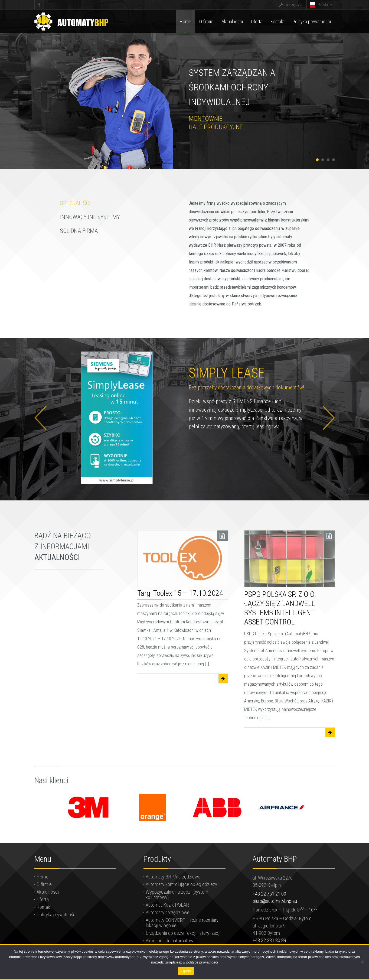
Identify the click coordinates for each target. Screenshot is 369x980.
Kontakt (44, 907)
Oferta (43, 899)
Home (43, 877)
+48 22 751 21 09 (269, 894)
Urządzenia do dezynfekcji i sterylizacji (183, 933)
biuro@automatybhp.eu (275, 901)
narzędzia (294, 5)
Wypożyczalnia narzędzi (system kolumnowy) (177, 895)
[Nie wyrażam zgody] (362, 962)
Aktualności (48, 892)
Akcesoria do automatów (169, 941)
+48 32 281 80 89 (269, 940)
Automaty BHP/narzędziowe (173, 877)
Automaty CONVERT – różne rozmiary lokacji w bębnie (182, 923)
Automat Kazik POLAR (167, 905)
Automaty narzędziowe (168, 912)
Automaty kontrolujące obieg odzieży (181, 884)
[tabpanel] (184, 85)
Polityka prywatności (57, 915)
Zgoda (186, 971)
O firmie (44, 884)
